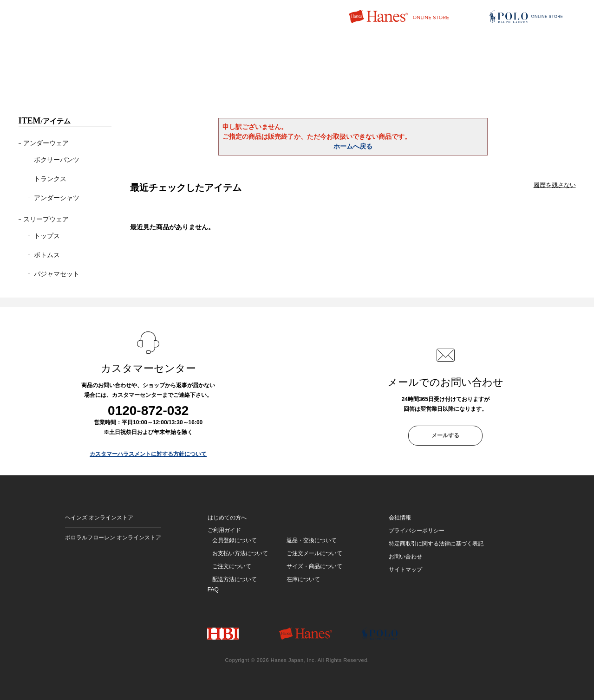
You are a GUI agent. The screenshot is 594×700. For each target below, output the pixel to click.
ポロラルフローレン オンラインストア (113, 538)
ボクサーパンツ (57, 160)
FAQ (213, 590)
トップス (47, 236)
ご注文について (232, 566)
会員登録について (235, 540)
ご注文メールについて (314, 553)
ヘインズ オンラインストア (99, 518)
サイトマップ (405, 570)
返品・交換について (312, 540)
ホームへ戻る (353, 146)
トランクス (50, 179)
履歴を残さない (555, 185)
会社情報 (400, 518)
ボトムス (47, 255)
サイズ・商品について (314, 566)
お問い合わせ (405, 557)
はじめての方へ (227, 518)
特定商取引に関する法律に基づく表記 (436, 544)
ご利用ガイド (224, 530)
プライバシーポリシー (417, 531)
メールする (445, 435)
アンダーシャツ (57, 198)
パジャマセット (57, 274)
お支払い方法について (240, 553)
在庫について (303, 579)
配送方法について (235, 579)
